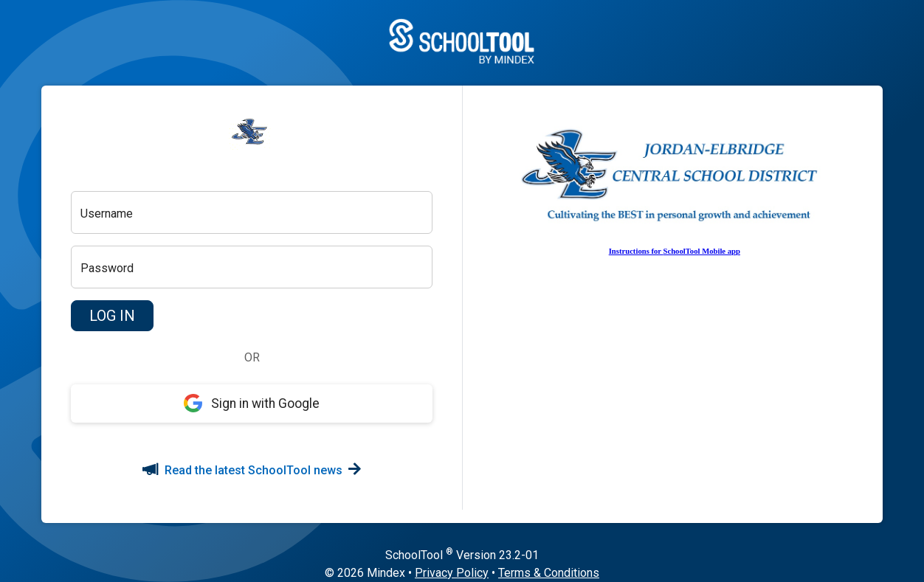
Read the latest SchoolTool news (252, 470)
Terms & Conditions (549, 573)
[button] (112, 316)
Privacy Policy (452, 573)
